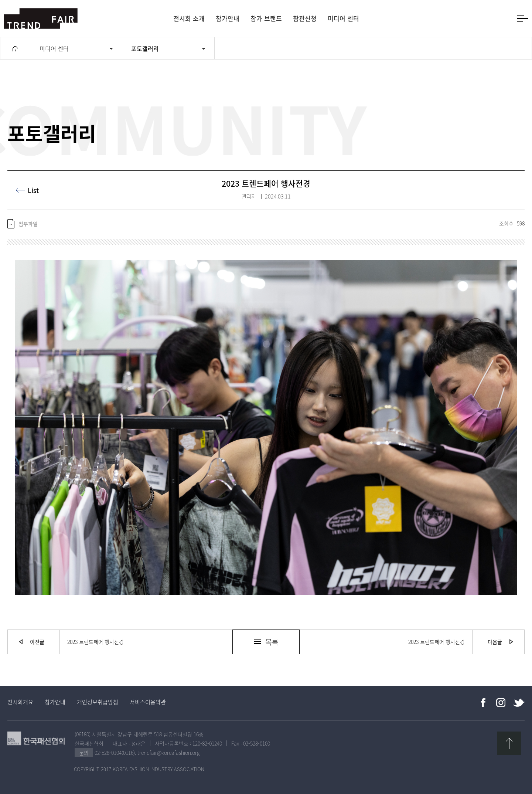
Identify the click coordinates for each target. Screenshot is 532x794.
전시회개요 (20, 702)
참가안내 (55, 702)
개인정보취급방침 (98, 702)
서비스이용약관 (148, 702)
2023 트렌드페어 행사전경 (96, 642)
